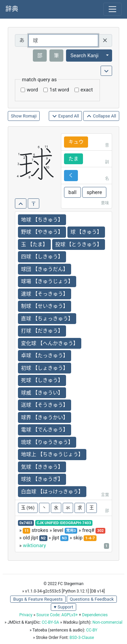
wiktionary (34, 545)
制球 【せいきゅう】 (45, 306)
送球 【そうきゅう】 (45, 405)
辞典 (12, 9)
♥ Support (63, 607)
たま (73, 159)
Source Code (48, 615)
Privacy (26, 615)
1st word (59, 90)
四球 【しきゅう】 (42, 257)
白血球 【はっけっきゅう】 (52, 492)
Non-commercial (107, 622)
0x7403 (26, 523)
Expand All (66, 116)
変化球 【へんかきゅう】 (50, 343)
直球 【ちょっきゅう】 (47, 319)
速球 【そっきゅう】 (45, 294)
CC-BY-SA (50, 622)
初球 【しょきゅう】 (45, 368)
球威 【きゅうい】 (42, 393)
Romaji (30, 116)
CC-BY (92, 630)
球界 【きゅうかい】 (45, 417)
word (32, 90)
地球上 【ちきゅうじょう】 (52, 454)
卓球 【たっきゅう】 (45, 356)
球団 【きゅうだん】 (45, 269)
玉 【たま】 (34, 244)
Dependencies (95, 615)
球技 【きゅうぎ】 (42, 479)
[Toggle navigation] (112, 9)
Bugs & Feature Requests (38, 599)
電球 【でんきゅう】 (45, 430)
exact (87, 90)
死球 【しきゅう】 (42, 380)
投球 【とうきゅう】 (79, 244)
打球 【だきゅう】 (42, 331)
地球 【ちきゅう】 (42, 220)
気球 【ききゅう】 (42, 467)
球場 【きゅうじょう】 (47, 281)
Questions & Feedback (92, 599)
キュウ (76, 142)
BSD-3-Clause (82, 638)
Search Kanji (84, 56)
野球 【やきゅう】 (42, 232)
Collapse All (101, 116)
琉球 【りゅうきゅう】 (47, 442)
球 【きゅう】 (86, 232)
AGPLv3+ (70, 615)
